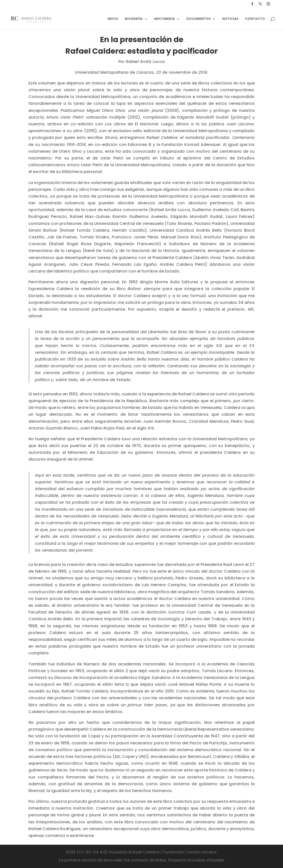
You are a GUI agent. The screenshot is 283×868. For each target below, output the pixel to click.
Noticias (230, 19)
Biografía (134, 19)
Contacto (255, 19)
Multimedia (164, 19)
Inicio (113, 19)
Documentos (199, 19)
